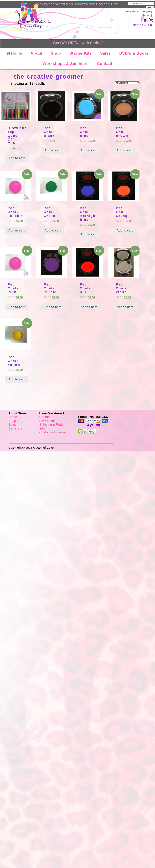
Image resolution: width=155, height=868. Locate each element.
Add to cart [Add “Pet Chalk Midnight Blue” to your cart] (89, 234)
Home (14, 53)
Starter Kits (81, 53)
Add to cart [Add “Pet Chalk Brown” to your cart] (125, 150)
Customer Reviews (53, 432)
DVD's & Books (134, 53)
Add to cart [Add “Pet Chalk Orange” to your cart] (125, 230)
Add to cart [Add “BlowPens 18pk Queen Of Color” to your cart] (17, 158)
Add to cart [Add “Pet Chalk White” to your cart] (125, 307)
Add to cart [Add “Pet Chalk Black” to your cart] (53, 150)
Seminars (15, 428)
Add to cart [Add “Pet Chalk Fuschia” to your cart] (17, 230)
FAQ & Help (48, 421)
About (36, 53)
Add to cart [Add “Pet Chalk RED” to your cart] (89, 307)
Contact (105, 64)
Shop (56, 53)
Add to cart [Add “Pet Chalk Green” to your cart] (53, 230)
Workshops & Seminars (66, 64)
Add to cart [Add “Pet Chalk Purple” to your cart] (53, 307)
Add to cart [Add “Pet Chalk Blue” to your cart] (89, 150)
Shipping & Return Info (52, 426)
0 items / (141, 25)
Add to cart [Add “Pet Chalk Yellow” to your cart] (17, 379)
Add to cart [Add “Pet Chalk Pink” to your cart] (17, 307)
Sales (105, 53)
